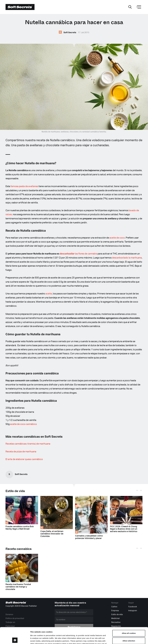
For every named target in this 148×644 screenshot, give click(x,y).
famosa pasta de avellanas (24, 186)
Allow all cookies (129, 617)
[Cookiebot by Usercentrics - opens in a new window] (15, 640)
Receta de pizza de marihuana (21, 452)
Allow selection (129, 624)
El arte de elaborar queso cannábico (24, 459)
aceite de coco (117, 238)
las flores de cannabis (78, 254)
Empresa (115, 611)
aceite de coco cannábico (23, 424)
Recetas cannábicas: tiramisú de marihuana (28, 444)
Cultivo (114, 607)
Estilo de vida (15, 491)
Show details (121, 639)
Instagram (133, 611)
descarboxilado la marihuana (127, 258)
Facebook (133, 607)
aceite (49, 294)
